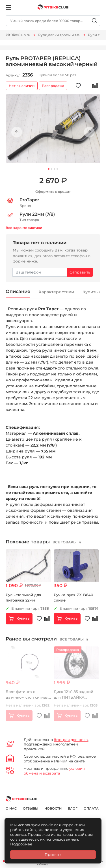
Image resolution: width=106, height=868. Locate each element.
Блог (73, 808)
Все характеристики (24, 228)
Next (89, 132)
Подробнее (21, 844)
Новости (53, 808)
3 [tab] (54, 169)
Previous (17, 132)
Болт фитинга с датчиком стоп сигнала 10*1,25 (28, 697)
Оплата (91, 808)
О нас (11, 808)
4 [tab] (57, 169)
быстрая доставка (71, 740)
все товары (65, 542)
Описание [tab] (18, 291)
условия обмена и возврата (54, 771)
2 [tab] (52, 169)
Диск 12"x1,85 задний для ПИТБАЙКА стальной (73, 697)
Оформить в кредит (53, 192)
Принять (53, 854)
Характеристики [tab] (56, 292)
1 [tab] (49, 169)
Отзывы (31, 808)
